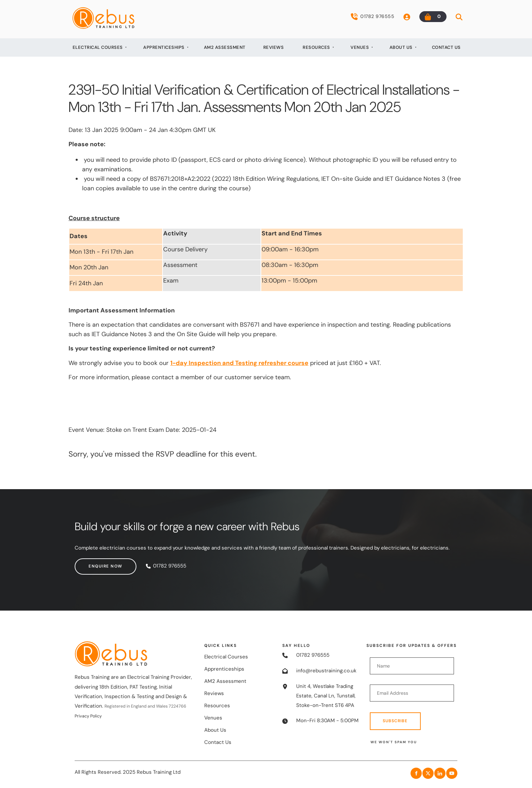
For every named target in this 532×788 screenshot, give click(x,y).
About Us (401, 47)
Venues (360, 47)
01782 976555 (373, 17)
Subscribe (395, 721)
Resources (316, 47)
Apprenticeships (164, 47)
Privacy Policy (88, 716)
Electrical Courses (98, 47)
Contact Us (446, 47)
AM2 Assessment (225, 47)
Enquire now (92, 563)
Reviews (274, 47)
